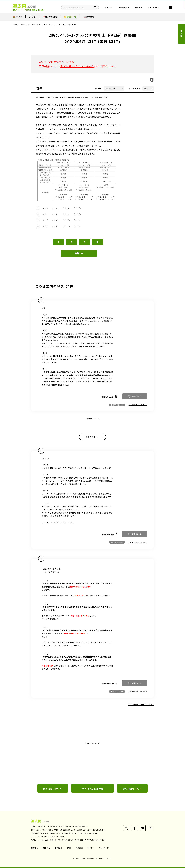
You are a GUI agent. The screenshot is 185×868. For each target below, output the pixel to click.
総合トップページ (154, 8)
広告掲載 (47, 848)
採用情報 (59, 848)
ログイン (138, 8)
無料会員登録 (124, 8)
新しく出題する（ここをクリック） (77, 66)
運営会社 (35, 848)
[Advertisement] (92, 763)
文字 (134, 88)
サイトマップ (104, 848)
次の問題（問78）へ (132, 789)
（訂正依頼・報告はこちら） (100, 97)
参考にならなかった (117, 405)
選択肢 (98, 88)
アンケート (108, 8)
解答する (79, 253)
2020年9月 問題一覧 (92, 789)
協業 (69, 848)
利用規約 (79, 848)
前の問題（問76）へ (53, 789)
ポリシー (91, 848)
